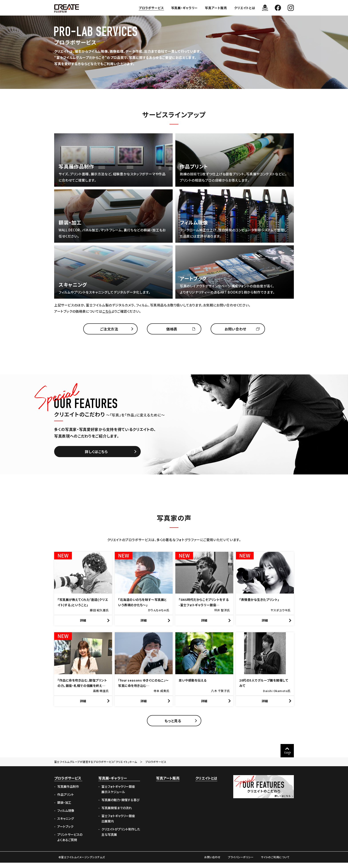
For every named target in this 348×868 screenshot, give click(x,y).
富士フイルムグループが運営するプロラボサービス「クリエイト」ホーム (96, 767)
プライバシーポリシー (241, 862)
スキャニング (66, 824)
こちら (107, 311)
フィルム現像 (66, 816)
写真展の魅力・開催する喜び (121, 805)
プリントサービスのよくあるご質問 (70, 842)
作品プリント (66, 800)
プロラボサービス (151, 8)
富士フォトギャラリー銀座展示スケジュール (118, 794)
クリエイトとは (245, 8)
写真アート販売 (216, 8)
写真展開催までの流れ (117, 813)
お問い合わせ (212, 862)
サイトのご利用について (275, 862)
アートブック (65, 832)
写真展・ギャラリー (185, 8)
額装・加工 (64, 808)
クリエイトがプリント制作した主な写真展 (121, 837)
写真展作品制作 (68, 792)
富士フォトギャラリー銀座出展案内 (118, 824)
